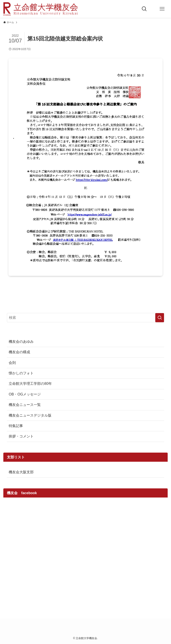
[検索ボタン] (144, 9)
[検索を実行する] (160, 318)
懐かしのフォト (21, 373)
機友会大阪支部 (21, 472)
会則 (12, 363)
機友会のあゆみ (21, 342)
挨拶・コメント (21, 436)
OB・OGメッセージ (25, 394)
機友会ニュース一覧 (25, 405)
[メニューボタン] (162, 9)
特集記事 (16, 426)
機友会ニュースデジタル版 (30, 415)
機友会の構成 (19, 352)
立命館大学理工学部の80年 (30, 384)
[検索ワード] (85, 318)
